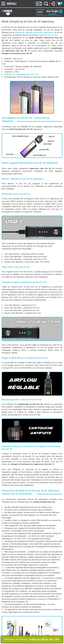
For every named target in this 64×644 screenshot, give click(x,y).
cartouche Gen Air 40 (48, 35)
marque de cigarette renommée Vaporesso (34, 32)
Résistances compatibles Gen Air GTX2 (22, 74)
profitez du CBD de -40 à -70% (44, 639)
